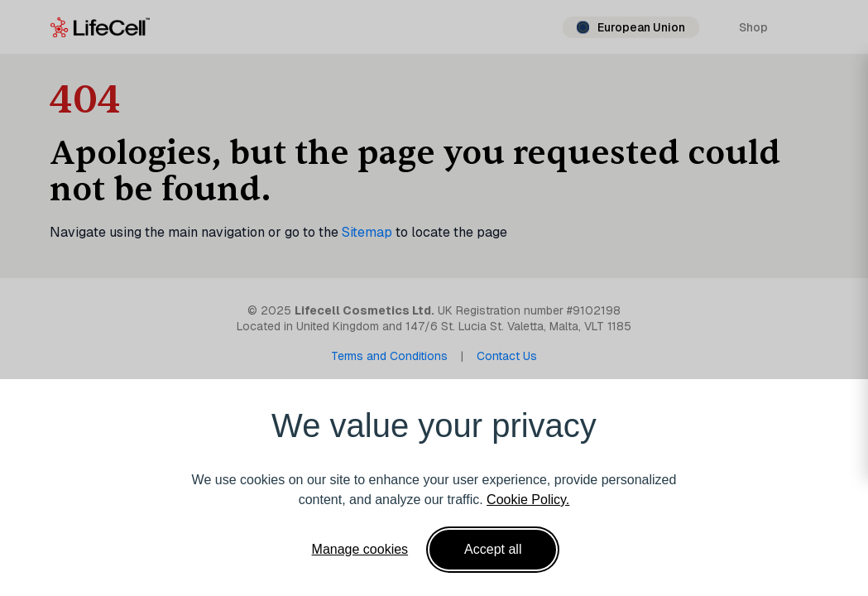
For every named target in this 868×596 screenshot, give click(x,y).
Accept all (493, 549)
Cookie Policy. (528, 500)
